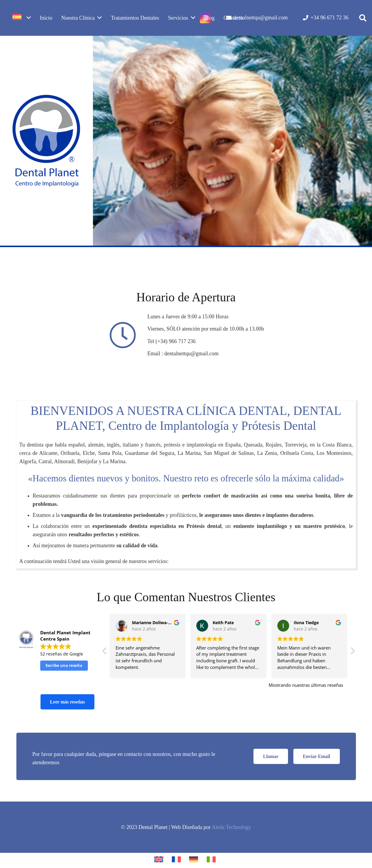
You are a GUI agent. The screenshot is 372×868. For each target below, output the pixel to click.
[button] (363, 18)
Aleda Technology (231, 827)
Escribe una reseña (64, 665)
